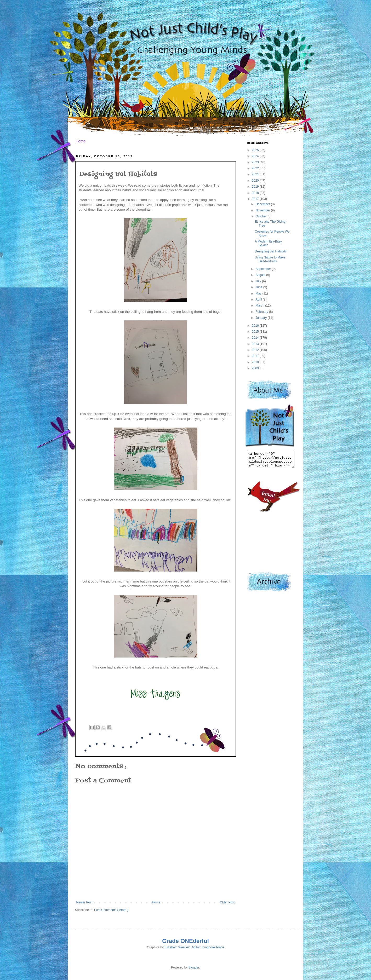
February (262, 312)
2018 (256, 193)
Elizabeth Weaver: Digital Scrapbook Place (194, 947)
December (263, 204)
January (261, 318)
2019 (256, 187)
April (259, 299)
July (259, 281)
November (263, 210)
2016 (256, 326)
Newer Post (84, 902)
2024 (256, 156)
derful (201, 941)
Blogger (194, 967)
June (259, 287)
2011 (256, 356)
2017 (256, 199)
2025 (256, 150)
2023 (256, 162)
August (261, 275)
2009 (256, 368)
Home (81, 141)
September (264, 269)
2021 (256, 174)
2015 (256, 332)
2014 (256, 338)
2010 (256, 362)
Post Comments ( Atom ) (111, 910)
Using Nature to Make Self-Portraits (270, 259)
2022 (256, 168)
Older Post (227, 902)
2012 (256, 350)
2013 (256, 344)
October (261, 216)
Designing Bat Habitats (271, 251)
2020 (256, 181)
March (260, 305)
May (259, 293)
